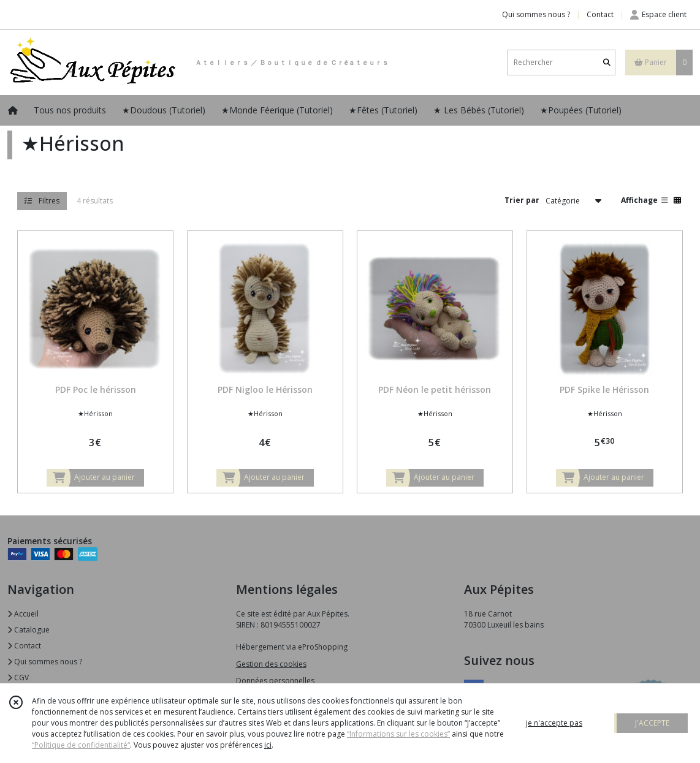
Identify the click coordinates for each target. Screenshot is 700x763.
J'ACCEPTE (652, 723)
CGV (18, 678)
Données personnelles (275, 681)
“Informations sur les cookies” (398, 734)
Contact (600, 14)
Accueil (23, 614)
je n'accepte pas (554, 723)
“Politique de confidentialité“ (81, 745)
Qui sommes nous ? (45, 662)
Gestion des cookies (271, 664)
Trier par (522, 200)
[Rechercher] (607, 62)
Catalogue (29, 630)
